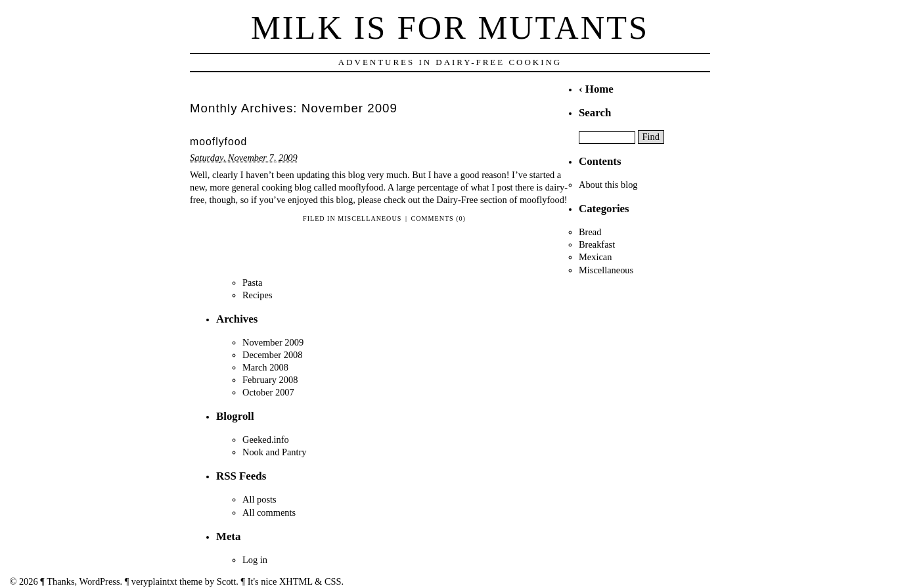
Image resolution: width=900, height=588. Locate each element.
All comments (269, 512)
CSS (333, 581)
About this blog (608, 185)
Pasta (252, 283)
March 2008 (265, 367)
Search (595, 113)
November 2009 (273, 342)
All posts (259, 499)
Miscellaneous (370, 218)
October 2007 (268, 392)
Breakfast (597, 244)
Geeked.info (266, 440)
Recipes (258, 295)
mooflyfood (218, 142)
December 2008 (273, 355)
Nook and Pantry (275, 452)
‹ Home (596, 89)
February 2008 (270, 380)
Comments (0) (439, 218)
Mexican (595, 257)
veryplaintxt (154, 581)
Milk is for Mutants (450, 28)
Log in (255, 560)
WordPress (100, 581)
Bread (590, 232)
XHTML (296, 581)
